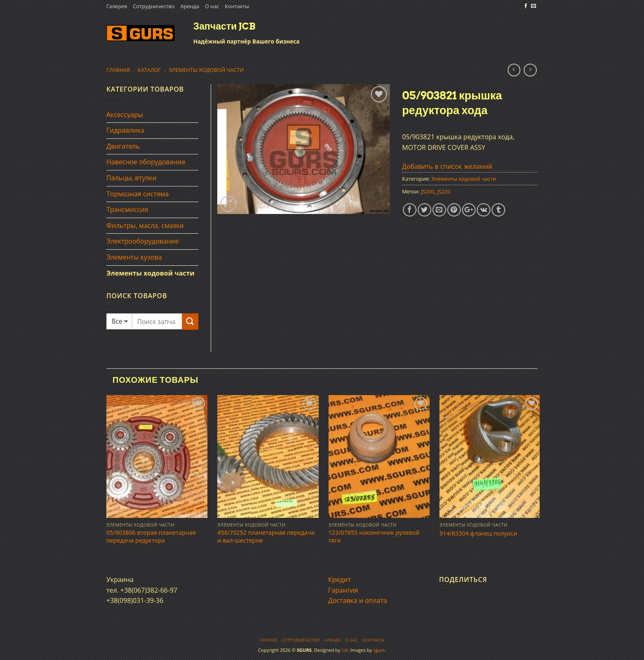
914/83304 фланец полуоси (478, 534)
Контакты (237, 6)
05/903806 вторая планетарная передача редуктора (151, 537)
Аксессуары (125, 115)
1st (345, 650)
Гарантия (343, 590)
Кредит (339, 580)
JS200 (428, 191)
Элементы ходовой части (206, 70)
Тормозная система (138, 194)
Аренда (190, 6)
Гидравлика (125, 130)
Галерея (117, 6)
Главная (118, 70)
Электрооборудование (143, 241)
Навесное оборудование (146, 162)
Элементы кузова (134, 257)
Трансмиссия (127, 209)
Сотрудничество (154, 6)
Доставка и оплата (358, 600)
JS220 (444, 191)
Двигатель (123, 146)
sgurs (379, 650)
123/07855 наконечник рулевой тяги (374, 537)
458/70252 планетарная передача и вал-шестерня (266, 537)
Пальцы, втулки (131, 178)
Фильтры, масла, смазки (145, 225)
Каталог (149, 70)
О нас (212, 6)
